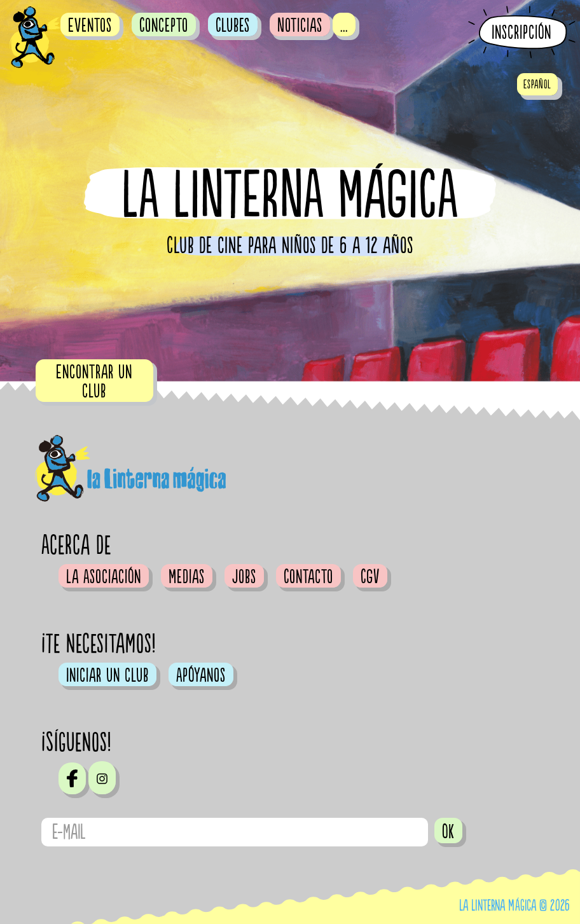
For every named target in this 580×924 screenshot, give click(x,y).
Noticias (300, 25)
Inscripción (521, 33)
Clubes (233, 25)
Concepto (164, 25)
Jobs (244, 577)
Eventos (90, 25)
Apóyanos (201, 675)
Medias (187, 577)
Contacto (308, 577)
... (344, 25)
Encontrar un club (94, 382)
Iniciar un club (107, 675)
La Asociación (104, 577)
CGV (370, 577)
